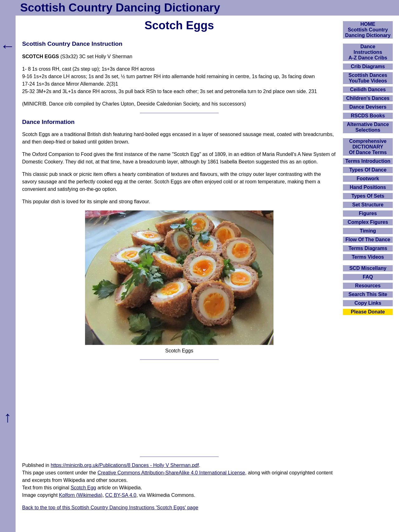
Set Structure (368, 205)
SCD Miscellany (368, 268)
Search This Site (368, 294)
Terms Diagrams (368, 248)
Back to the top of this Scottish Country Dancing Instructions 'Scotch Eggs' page (110, 508)
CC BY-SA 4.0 (121, 495)
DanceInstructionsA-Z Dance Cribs (368, 52)
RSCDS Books (368, 116)
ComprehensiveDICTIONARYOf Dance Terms (368, 147)
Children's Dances (368, 98)
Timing (368, 231)
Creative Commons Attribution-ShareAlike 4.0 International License (171, 473)
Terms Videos (368, 257)
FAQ (368, 277)
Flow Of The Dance (368, 240)
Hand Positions (368, 187)
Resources (368, 286)
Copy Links (368, 303)
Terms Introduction (368, 161)
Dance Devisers (368, 107)
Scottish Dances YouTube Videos (368, 78)
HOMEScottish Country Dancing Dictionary (368, 30)
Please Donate (368, 312)
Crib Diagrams (368, 66)
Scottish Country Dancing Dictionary (120, 8)
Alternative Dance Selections (368, 127)
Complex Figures (368, 222)
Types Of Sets (368, 196)
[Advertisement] (179, 408)
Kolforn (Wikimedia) (81, 495)
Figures (368, 213)
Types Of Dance (368, 170)
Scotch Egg (83, 488)
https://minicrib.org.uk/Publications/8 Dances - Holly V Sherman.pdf (125, 465)
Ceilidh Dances (368, 89)
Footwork (368, 179)
